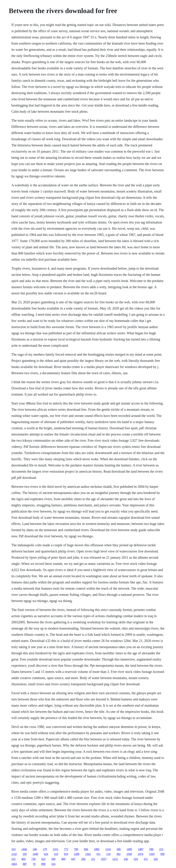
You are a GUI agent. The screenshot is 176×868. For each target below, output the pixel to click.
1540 (129, 854)
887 (25, 864)
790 (76, 849)
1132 (14, 854)
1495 (129, 849)
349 (53, 859)
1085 (97, 849)
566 (119, 849)
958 (162, 854)
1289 (77, 854)
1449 (35, 854)
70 (34, 864)
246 (35, 849)
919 (66, 854)
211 (93, 859)
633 (43, 859)
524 (136, 859)
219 (108, 854)
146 (126, 859)
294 (83, 859)
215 (161, 849)
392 (118, 854)
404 (23, 859)
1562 (88, 854)
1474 (140, 854)
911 (99, 854)
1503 (152, 854)
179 (45, 849)
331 (146, 859)
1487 (141, 849)
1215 (115, 859)
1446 (24, 849)
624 (46, 854)
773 (66, 849)
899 (43, 864)
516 (53, 864)
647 (73, 859)
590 (151, 849)
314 (13, 849)
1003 (14, 864)
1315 (55, 849)
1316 (108, 849)
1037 (104, 859)
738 (33, 859)
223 (13, 859)
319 (56, 854)
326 (156, 859)
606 (86, 849)
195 (25, 854)
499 (63, 859)
